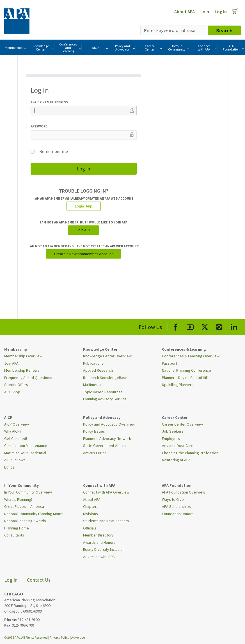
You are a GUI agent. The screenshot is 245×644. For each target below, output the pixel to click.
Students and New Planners (106, 521)
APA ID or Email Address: (50, 102)
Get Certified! (16, 439)
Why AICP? (13, 431)
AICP (100, 48)
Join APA (83, 230)
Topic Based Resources (103, 392)
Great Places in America (24, 506)
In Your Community (179, 48)
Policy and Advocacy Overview (109, 424)
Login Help (84, 206)
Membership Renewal (22, 370)
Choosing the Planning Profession (190, 453)
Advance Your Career (179, 446)
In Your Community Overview (28, 492)
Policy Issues (94, 431)
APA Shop (12, 392)
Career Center (154, 48)
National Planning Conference (186, 370)
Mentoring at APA (176, 460)
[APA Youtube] (190, 326)
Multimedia (92, 385)
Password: (39, 126)
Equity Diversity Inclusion (104, 549)
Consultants (14, 535)
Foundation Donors (178, 514)
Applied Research (98, 370)
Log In (221, 12)
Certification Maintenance (26, 446)
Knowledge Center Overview (107, 356)
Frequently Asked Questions (28, 378)
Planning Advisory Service (105, 399)
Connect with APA (208, 48)
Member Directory (98, 535)
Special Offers (16, 385)
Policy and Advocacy (125, 48)
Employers (171, 439)
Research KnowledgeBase (105, 378)
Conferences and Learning (70, 48)
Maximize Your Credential (25, 453)
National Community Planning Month (34, 514)
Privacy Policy (59, 637)
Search (224, 30)
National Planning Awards (25, 521)
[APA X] (205, 326)
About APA (185, 12)
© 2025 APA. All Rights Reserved (26, 637)
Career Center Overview (182, 424)
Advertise (78, 637)
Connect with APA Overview (106, 492)
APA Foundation (234, 48)
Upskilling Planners (178, 385)
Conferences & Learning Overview (191, 356)
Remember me (49, 151)
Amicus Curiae (95, 453)
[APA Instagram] (219, 326)
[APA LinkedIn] (234, 326)
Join (205, 12)
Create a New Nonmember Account (83, 254)
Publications (93, 363)
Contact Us (39, 580)
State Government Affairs (104, 446)
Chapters (91, 506)
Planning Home (17, 528)
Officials (90, 528)
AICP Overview (17, 424)
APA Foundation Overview (184, 492)
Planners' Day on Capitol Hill (185, 378)
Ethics (9, 467)
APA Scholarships (176, 506)
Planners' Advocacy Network (107, 439)
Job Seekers (173, 431)
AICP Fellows (15, 460)
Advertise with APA (99, 557)
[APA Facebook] (176, 326)
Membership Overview (23, 356)
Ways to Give (173, 499)
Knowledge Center (43, 48)
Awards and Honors (99, 542)
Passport (170, 363)
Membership (16, 48)
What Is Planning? (18, 499)
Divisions (91, 514)
